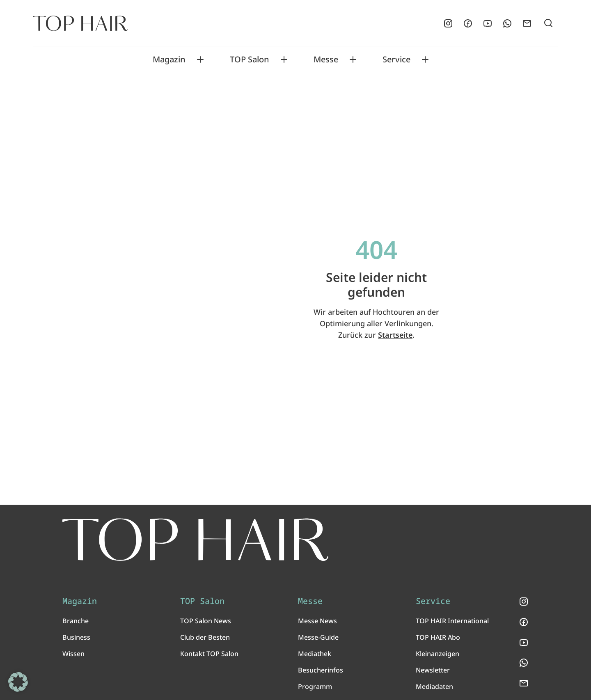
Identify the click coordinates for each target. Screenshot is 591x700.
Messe (326, 59)
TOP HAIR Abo (438, 637)
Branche (76, 621)
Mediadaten (434, 686)
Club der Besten (205, 637)
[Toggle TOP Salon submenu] (284, 59)
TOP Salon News (206, 621)
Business (76, 637)
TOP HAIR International (452, 621)
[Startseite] (80, 23)
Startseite (395, 335)
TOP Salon (250, 59)
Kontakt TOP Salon (209, 654)
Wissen (73, 654)
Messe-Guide (318, 637)
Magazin (169, 59)
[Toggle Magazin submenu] (200, 59)
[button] (18, 682)
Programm (315, 686)
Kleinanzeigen (438, 654)
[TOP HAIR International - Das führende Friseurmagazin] (195, 540)
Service (396, 59)
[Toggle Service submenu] (425, 59)
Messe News (317, 621)
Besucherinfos (321, 670)
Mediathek (315, 654)
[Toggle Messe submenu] (353, 59)
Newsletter (433, 670)
